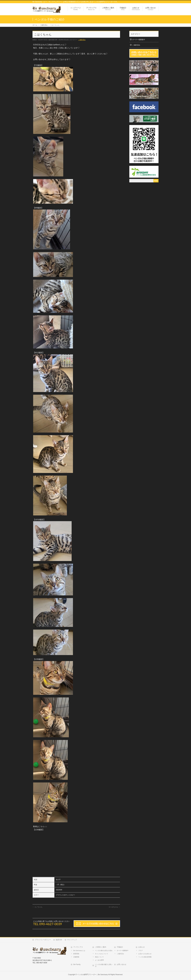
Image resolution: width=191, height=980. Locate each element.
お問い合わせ (121, 964)
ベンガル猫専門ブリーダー (87, 975)
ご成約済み (82, 40)
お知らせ (142, 947)
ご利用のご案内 (101, 947)
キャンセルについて (102, 954)
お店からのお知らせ (145, 954)
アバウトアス (78, 947)
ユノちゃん (37, 907)
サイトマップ (72, 940)
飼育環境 (76, 954)
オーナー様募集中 (139, 40)
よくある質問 (99, 960)
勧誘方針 (59, 940)
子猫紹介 (120, 947)
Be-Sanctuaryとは (79, 951)
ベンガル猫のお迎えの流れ (104, 951)
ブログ (141, 951)
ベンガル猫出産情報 (145, 957)
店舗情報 (76, 957)
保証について (99, 957)
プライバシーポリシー (43, 940)
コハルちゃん (114, 907)
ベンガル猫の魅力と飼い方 (104, 965)
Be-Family (77, 964)
